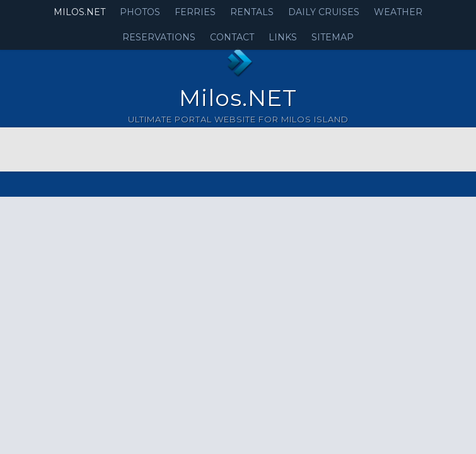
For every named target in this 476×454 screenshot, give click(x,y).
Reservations (159, 37)
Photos (140, 12)
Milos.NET (79, 12)
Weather (398, 12)
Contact (232, 37)
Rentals (252, 12)
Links (283, 37)
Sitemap (333, 37)
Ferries (195, 12)
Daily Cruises (324, 12)
